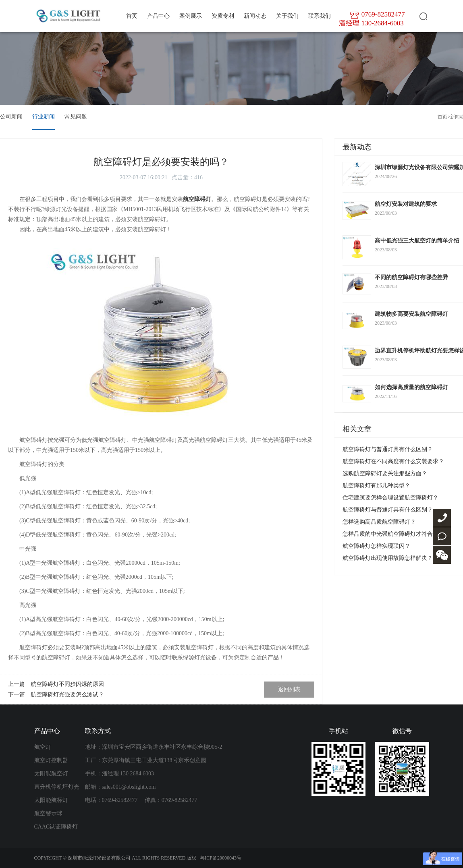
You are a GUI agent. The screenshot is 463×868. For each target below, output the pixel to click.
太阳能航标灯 (51, 800)
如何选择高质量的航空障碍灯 (411, 387)
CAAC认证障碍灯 (56, 827)
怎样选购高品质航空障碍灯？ (379, 522)
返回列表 (289, 689)
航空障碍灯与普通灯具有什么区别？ (388, 449)
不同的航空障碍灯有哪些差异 (411, 277)
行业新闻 (44, 117)
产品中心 (158, 16)
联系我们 (320, 16)
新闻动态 (255, 16)
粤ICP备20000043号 (221, 858)
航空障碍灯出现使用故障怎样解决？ (388, 558)
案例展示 (191, 16)
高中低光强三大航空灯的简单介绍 (417, 241)
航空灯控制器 (51, 760)
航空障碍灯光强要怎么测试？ (67, 695)
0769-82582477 (442, 518)
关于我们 (287, 16)
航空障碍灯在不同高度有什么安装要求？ (393, 461)
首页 (132, 16)
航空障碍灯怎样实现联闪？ (376, 546)
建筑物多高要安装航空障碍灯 (411, 314)
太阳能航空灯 (51, 774)
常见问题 (76, 117)
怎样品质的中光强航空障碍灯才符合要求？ (396, 534)
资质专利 (223, 16)
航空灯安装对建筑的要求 (406, 204)
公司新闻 (11, 117)
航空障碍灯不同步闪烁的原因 (67, 684)
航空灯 (43, 747)
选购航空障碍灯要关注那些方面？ (385, 473)
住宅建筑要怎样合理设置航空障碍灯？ (390, 498)
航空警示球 (48, 813)
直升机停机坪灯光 (57, 787)
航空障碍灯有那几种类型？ (376, 486)
